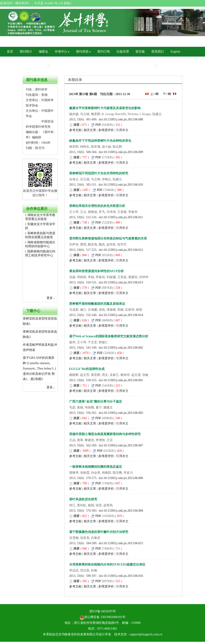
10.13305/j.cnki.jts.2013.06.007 (123, 445)
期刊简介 (26, 52)
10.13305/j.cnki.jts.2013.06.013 (123, 282)
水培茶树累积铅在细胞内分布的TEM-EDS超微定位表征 (107, 564)
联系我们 (158, 52)
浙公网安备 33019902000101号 (102, 617)
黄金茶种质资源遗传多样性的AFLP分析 (97, 271)
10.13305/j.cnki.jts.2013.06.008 (123, 119)
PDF (98, 125)
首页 (10, 52)
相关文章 (90, 130)
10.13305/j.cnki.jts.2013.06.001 (123, 380)
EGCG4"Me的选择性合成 (87, 369)
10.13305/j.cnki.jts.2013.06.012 (123, 250)
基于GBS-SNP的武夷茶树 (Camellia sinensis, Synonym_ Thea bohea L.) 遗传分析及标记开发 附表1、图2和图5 (39, 368)
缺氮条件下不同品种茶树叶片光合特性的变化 (100, 141)
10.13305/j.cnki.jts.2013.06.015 (123, 543)
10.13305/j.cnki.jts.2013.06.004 (123, 511)
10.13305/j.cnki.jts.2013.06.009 (123, 152)
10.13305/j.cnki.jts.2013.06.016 (123, 576)
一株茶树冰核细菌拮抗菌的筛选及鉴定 (96, 467)
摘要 (77, 125)
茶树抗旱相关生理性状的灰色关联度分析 (97, 206)
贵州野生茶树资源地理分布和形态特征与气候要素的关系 (108, 239)
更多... (51, 298)
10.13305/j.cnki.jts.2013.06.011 (123, 217)
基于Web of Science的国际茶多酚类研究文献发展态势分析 (109, 336)
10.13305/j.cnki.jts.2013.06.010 (123, 185)
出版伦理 (123, 52)
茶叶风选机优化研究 (83, 499)
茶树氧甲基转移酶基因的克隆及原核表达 (97, 304)
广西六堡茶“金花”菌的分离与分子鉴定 (96, 402)
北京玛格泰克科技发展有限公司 (77, 634)
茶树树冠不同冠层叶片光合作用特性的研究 (99, 173)
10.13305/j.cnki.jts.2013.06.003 (123, 413)
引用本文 (122, 130)
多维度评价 (106, 130)
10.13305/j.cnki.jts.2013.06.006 (123, 478)
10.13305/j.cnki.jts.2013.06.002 (123, 348)
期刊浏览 (83, 52)
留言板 (140, 52)
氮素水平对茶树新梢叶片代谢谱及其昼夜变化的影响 (105, 108)
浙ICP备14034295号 (102, 611)
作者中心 (62, 52)
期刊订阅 (104, 52)
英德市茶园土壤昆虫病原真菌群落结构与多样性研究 (105, 434)
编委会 (43, 52)
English (175, 52)
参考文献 (75, 130)
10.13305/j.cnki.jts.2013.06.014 (123, 315)
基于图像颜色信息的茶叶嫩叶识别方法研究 (99, 532)
